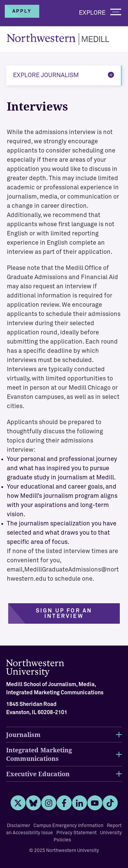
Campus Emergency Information (68, 826)
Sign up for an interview (64, 613)
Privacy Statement (76, 833)
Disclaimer (18, 826)
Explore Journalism (46, 75)
